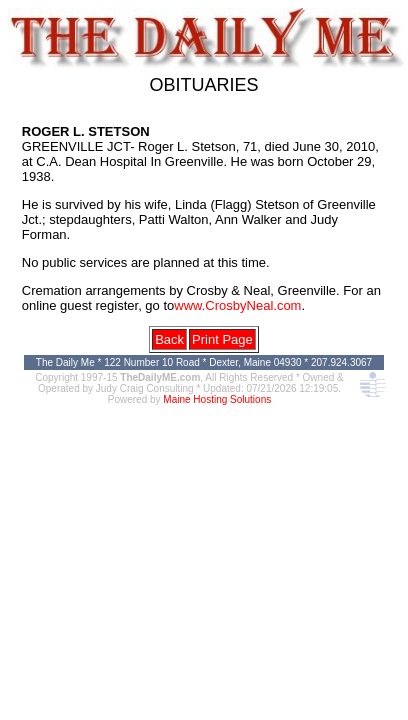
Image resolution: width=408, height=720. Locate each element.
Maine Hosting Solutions (217, 399)
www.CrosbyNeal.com (237, 305)
